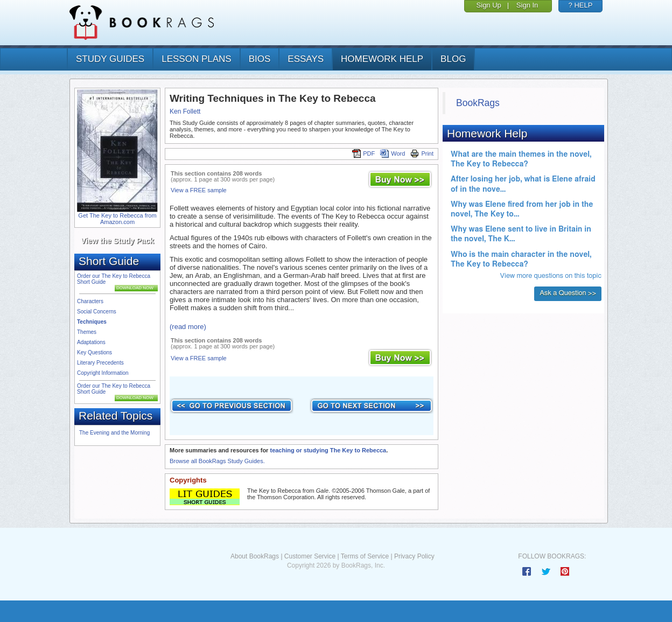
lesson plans (196, 59)
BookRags (478, 103)
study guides (110, 59)
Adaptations (91, 342)
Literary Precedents (100, 363)
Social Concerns (97, 312)
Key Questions (94, 352)
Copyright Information (103, 373)
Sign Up (489, 5)
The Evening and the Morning (114, 433)
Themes (87, 332)
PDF (363, 153)
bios (260, 59)
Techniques (92, 322)
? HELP (581, 5)
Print (422, 153)
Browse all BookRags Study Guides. (217, 461)
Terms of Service (365, 556)
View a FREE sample (199, 190)
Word (393, 153)
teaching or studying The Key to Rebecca (328, 450)
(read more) (188, 327)
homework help (382, 59)
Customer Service (310, 556)
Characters (90, 301)
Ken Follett (185, 111)
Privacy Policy (414, 556)
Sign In (527, 5)
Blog (453, 59)
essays (306, 59)
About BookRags (255, 556)
